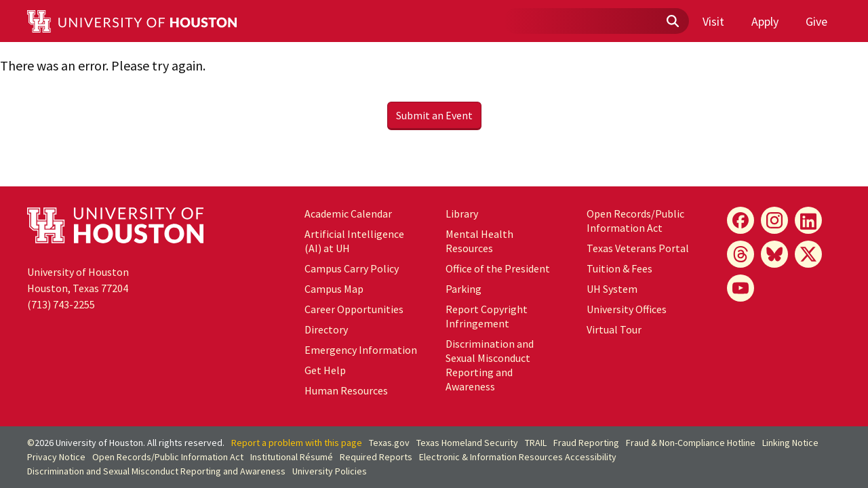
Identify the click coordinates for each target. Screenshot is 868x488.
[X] (808, 254)
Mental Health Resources (479, 241)
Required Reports (376, 457)
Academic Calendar (348, 213)
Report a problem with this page (297, 443)
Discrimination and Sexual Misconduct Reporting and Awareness (490, 365)
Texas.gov (389, 443)
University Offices (627, 309)
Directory (326, 329)
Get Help (325, 370)
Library (462, 213)
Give (816, 21)
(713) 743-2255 (61, 304)
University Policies (330, 471)
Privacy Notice (56, 457)
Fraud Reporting (586, 443)
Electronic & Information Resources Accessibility (518, 457)
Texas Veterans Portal (638, 248)
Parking (463, 289)
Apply (765, 21)
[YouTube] (741, 288)
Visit (713, 21)
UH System (612, 289)
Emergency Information (361, 350)
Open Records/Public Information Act (635, 221)
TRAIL (536, 443)
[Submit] (672, 22)
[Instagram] (774, 220)
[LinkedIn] (808, 220)
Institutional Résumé (292, 457)
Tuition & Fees (619, 268)
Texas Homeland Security (467, 443)
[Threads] (741, 254)
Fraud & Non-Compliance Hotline (691, 443)
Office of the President (498, 268)
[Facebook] (741, 220)
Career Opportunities (354, 309)
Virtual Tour (614, 329)
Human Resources (346, 390)
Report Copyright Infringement (487, 316)
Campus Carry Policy (352, 268)
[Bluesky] (774, 254)
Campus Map (334, 289)
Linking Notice (790, 443)
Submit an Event (434, 115)
